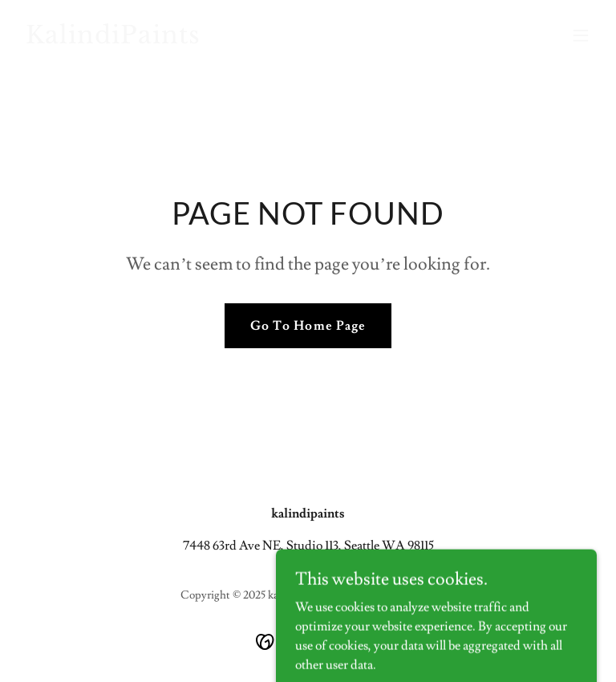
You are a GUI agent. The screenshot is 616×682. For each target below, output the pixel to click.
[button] (581, 35)
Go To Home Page (308, 326)
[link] (113, 39)
